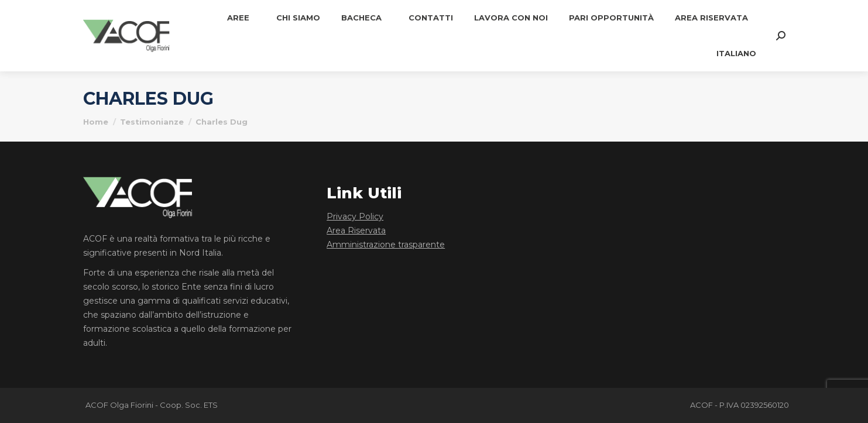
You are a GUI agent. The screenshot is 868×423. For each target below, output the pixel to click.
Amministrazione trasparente (386, 245)
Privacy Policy (355, 216)
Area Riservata (356, 231)
